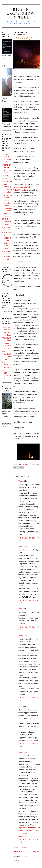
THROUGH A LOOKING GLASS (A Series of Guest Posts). (7, 241)
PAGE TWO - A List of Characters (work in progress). (7, 343)
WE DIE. (5, 179)
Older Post (36, 851)
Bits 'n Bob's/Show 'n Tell (21, 13)
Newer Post (18, 851)
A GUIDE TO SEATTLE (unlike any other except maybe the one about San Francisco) (7, 205)
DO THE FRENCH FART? (6, 221)
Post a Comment (20, 848)
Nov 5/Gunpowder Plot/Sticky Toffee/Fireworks (26, 187)
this (18, 101)
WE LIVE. (6, 176)
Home (27, 851)
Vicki (20, 481)
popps (21, 546)
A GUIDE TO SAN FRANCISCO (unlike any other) (7, 187)
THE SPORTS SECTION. (7, 365)
